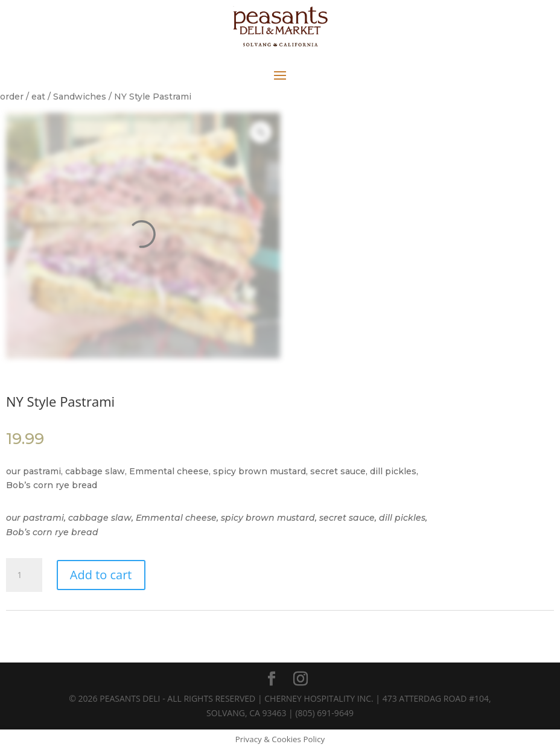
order (12, 97)
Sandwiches (80, 97)
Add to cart (101, 575)
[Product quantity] (24, 575)
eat (38, 97)
